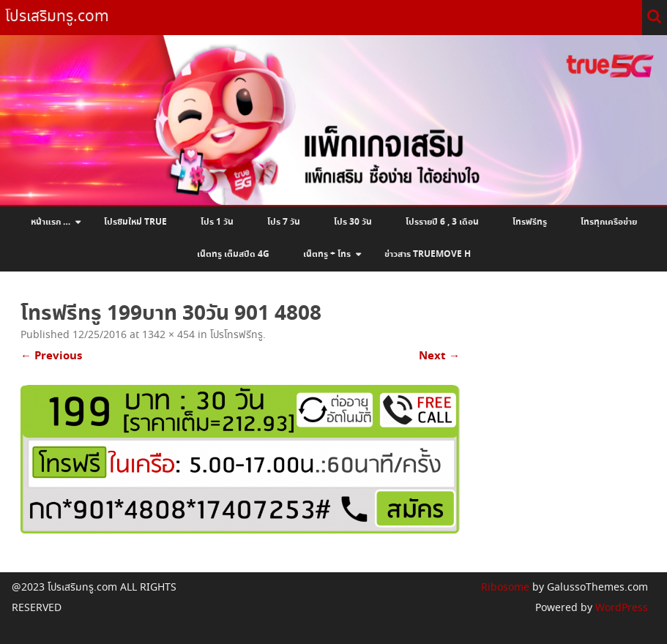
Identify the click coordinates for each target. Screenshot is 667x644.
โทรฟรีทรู (530, 222)
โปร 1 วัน (217, 222)
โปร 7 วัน (284, 222)
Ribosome (505, 588)
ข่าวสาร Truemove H (428, 255)
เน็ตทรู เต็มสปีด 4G (233, 255)
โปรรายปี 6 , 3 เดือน (442, 222)
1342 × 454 (168, 335)
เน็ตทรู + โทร (327, 255)
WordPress (620, 608)
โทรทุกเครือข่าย (609, 222)
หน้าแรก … (51, 222)
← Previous (51, 356)
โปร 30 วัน (353, 222)
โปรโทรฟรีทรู (236, 335)
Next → (439, 356)
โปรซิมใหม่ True (135, 222)
